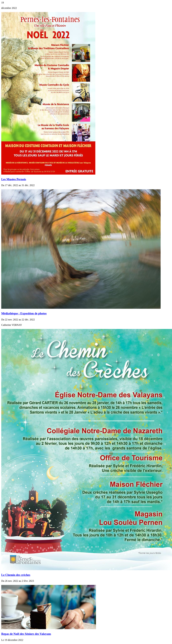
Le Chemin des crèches (16, 575)
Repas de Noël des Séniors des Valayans (26, 634)
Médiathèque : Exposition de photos (24, 313)
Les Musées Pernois (14, 179)
